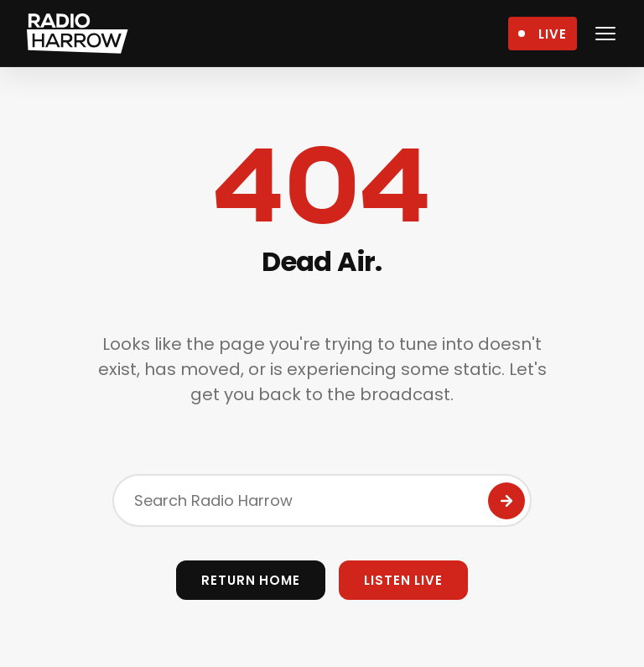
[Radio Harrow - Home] (78, 34)
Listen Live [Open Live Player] (403, 580)
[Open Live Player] (543, 34)
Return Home (251, 580)
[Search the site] (322, 500)
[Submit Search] (506, 501)
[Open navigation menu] (605, 34)
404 (322, 187)
